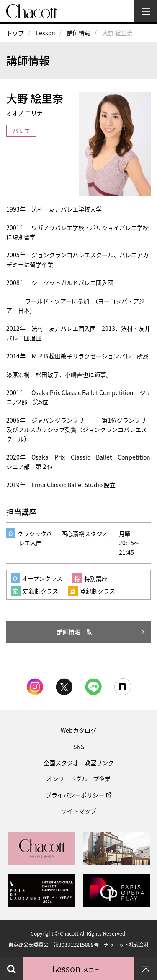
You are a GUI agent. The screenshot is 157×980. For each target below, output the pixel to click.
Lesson (45, 33)
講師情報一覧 (75, 632)
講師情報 (79, 33)
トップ (15, 33)
